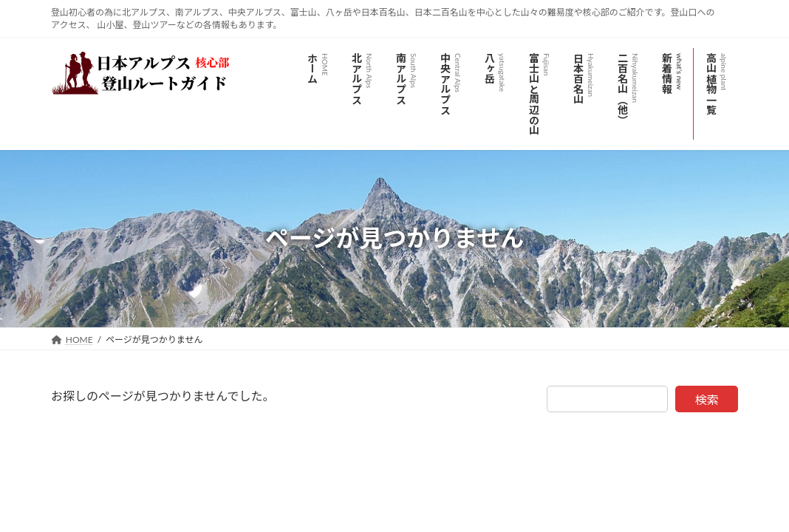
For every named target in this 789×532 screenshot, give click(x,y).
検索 (707, 399)
